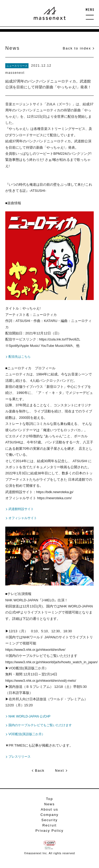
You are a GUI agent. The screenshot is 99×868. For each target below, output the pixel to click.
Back (40, 771)
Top (49, 799)
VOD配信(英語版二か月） (27, 734)
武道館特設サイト (21, 509)
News (50, 804)
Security (50, 820)
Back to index (77, 48)
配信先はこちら (20, 357)
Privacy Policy (49, 831)
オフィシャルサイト (23, 518)
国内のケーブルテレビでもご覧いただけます (40, 725)
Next (60, 771)
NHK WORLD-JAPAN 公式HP (29, 716)
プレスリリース (20, 757)
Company (49, 815)
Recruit (50, 825)
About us (50, 809)
